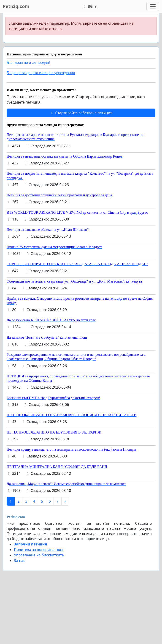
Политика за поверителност (39, 550)
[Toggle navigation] (153, 6)
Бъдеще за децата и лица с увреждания (41, 73)
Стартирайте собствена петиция (81, 113)
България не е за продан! (28, 63)
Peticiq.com (16, 6)
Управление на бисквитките (39, 555)
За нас (20, 561)
